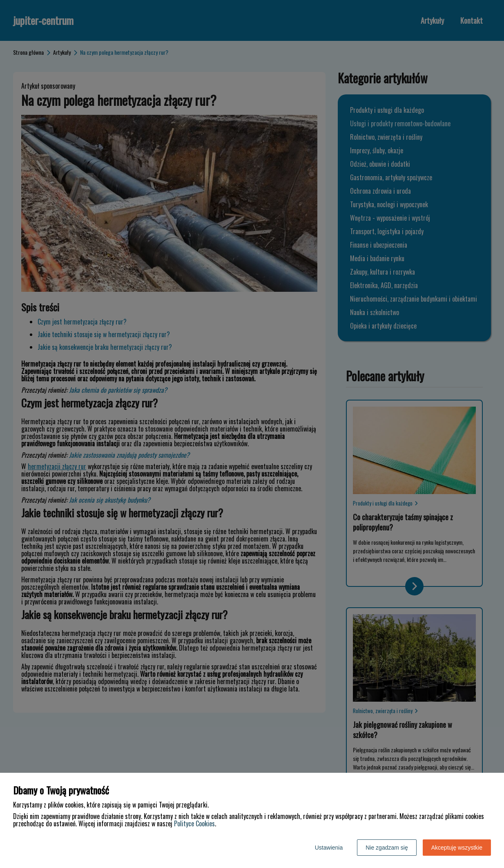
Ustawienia (329, 848)
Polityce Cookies (194, 823)
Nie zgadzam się (387, 848)
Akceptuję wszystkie (457, 848)
